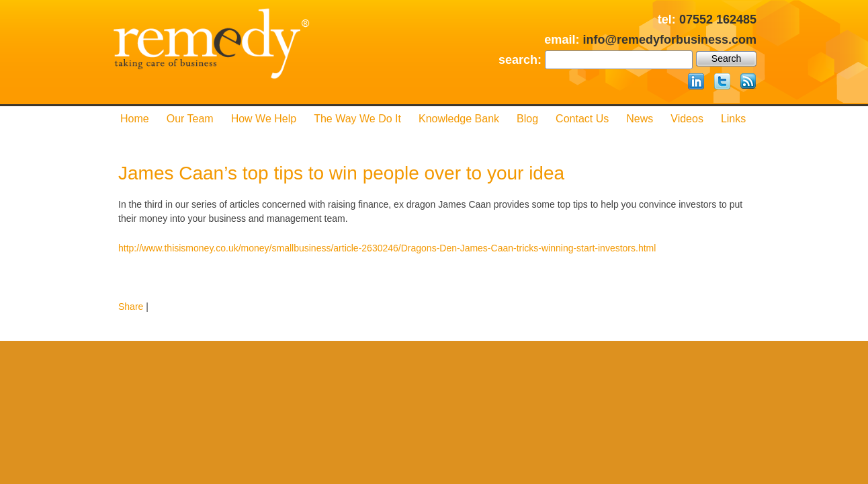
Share (131, 307)
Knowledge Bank (459, 119)
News (640, 119)
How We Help (264, 119)
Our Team (190, 119)
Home (135, 119)
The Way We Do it (357, 119)
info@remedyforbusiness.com (669, 40)
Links (733, 119)
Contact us (582, 119)
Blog (527, 119)
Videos (687, 119)
